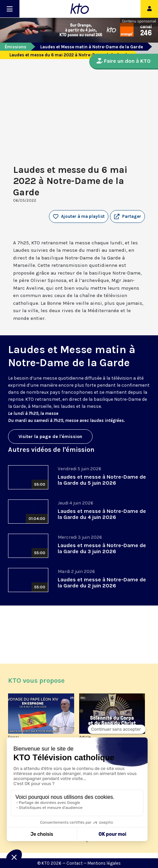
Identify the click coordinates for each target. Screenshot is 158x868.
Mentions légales (104, 863)
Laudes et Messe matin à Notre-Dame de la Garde (92, 47)
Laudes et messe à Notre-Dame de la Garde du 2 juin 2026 (102, 583)
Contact (74, 863)
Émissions (15, 47)
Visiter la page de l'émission (50, 437)
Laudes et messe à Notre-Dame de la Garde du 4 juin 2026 (102, 514)
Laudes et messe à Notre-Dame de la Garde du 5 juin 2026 (102, 480)
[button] (127, 216)
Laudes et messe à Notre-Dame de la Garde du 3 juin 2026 (102, 548)
